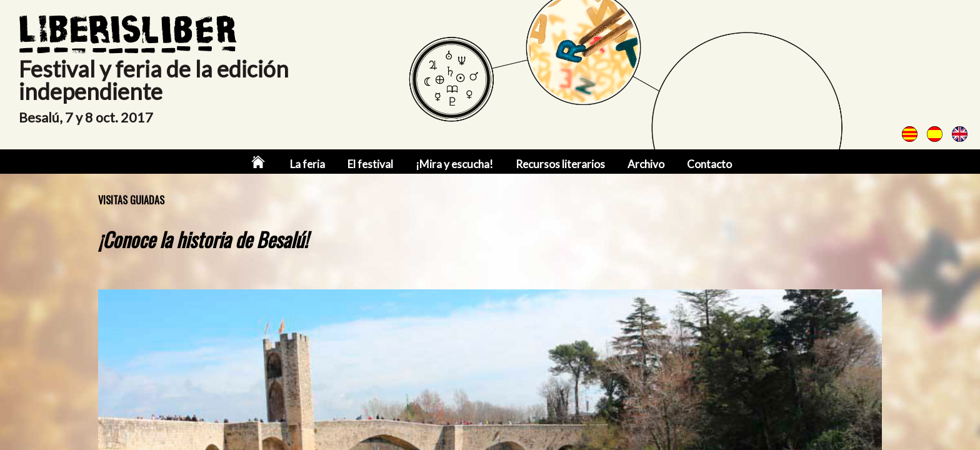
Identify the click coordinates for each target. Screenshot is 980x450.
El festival (370, 164)
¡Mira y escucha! (454, 164)
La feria (307, 164)
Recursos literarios (560, 164)
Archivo (646, 164)
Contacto (709, 164)
